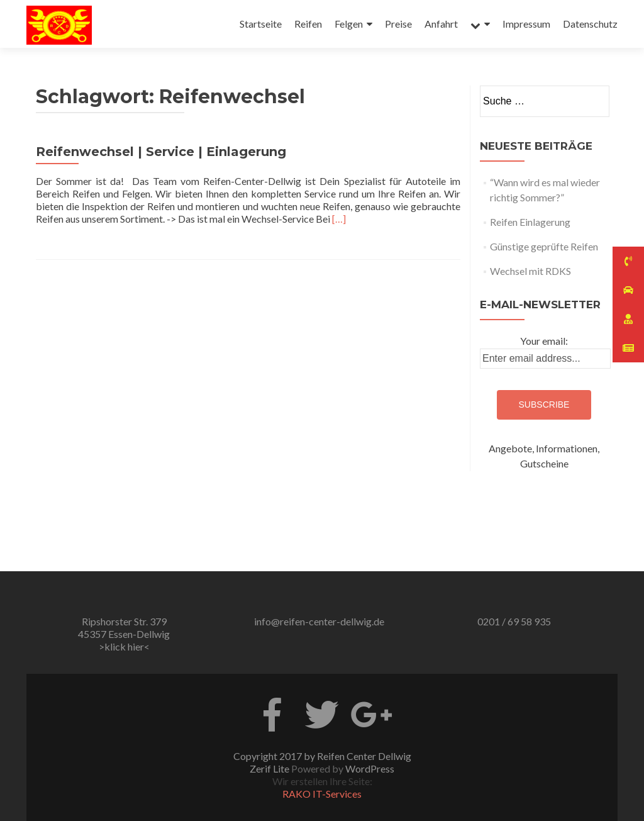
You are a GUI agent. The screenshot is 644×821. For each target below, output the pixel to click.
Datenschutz (590, 24)
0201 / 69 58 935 (514, 621)
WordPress (370, 768)
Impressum (526, 24)
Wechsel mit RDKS (530, 271)
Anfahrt (441, 24)
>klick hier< (124, 646)
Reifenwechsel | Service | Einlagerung (161, 152)
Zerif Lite (270, 768)
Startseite (261, 24)
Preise (398, 24)
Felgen (349, 24)
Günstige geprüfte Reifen (544, 246)
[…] (339, 219)
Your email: (544, 341)
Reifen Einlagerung (530, 222)
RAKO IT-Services (322, 794)
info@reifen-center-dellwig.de (319, 621)
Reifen (308, 24)
